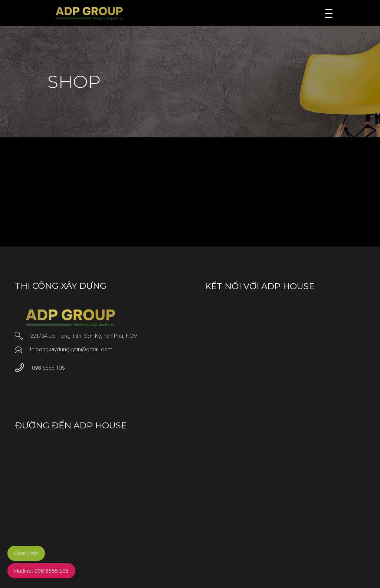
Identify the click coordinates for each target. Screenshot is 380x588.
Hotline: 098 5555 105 (41, 571)
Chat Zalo (26, 553)
